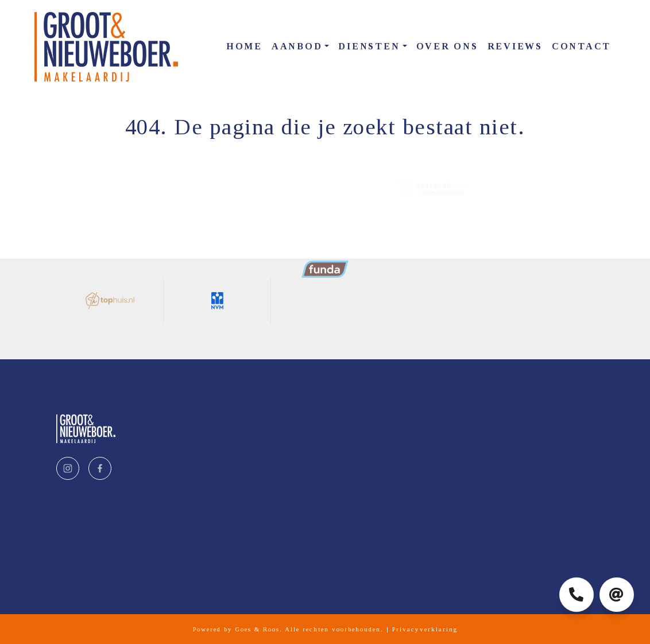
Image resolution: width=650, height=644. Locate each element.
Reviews (515, 46)
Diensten (369, 46)
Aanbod (297, 46)
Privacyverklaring (425, 629)
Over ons (447, 46)
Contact (581, 46)
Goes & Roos (258, 629)
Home (244, 46)
